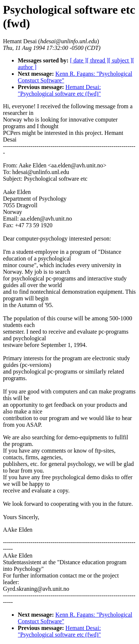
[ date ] (78, 60)
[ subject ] (120, 60)
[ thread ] (98, 60)
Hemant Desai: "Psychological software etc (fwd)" (59, 90)
